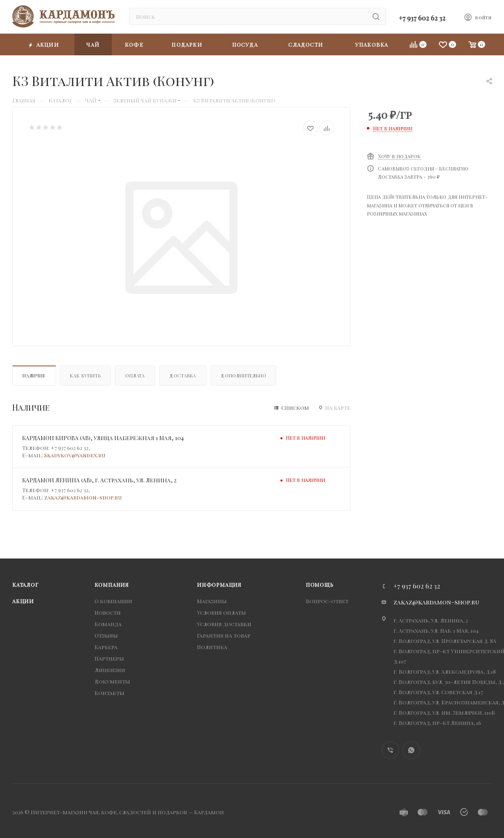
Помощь (320, 585)
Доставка (183, 376)
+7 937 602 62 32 (422, 18)
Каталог (25, 585)
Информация (219, 585)
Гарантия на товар (224, 635)
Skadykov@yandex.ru (75, 455)
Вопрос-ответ (327, 601)
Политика (212, 647)
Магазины (212, 601)
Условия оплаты (221, 612)
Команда (108, 624)
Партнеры (109, 658)
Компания (112, 585)
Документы (112, 681)
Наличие (34, 376)
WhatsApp (411, 750)
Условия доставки (224, 624)
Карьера (106, 647)
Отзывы (106, 635)
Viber (390, 750)
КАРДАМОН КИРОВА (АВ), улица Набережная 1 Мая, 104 (103, 438)
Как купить (85, 376)
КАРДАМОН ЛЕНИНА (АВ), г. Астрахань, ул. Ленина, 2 (99, 480)
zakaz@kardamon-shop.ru (83, 497)
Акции (23, 601)
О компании (113, 601)
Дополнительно (243, 376)
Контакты (110, 693)
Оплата (135, 376)
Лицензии (110, 670)
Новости (108, 612)
